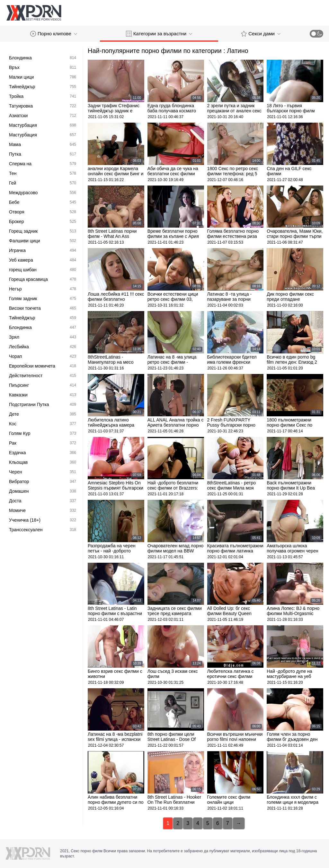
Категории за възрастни (159, 34)
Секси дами (261, 34)
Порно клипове (54, 34)
